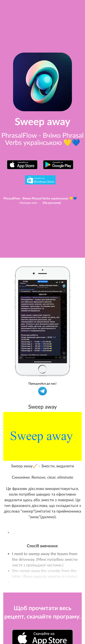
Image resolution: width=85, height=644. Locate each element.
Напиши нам (28, 203)
